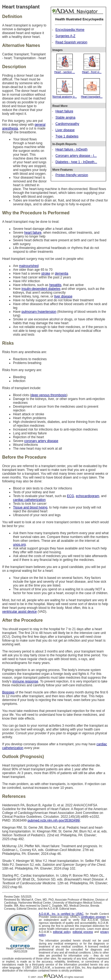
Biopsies (8, 692)
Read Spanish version (71, 42)
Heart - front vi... (92, 71)
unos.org (19, 545)
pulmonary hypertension (39, 312)
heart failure (33, 233)
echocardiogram (87, 496)
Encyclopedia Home (70, 30)
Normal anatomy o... (65, 95)
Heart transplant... (92, 95)
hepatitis (55, 285)
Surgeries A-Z (65, 36)
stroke (46, 273)
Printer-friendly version (72, 175)
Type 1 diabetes (67, 136)
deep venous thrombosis (49, 395)
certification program (93, 917)
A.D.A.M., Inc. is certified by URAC (61, 914)
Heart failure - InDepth (71, 149)
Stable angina (65, 118)
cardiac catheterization (29, 500)
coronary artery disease (41, 441)
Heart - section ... (65, 71)
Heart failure (64, 111)
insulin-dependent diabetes (41, 289)
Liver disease (65, 130)
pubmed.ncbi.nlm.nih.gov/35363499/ (54, 820)
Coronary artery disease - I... (76, 156)
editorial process (83, 932)
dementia (61, 273)
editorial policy (62, 932)
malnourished (29, 266)
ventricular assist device (19, 612)
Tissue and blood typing (30, 507)
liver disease (63, 296)
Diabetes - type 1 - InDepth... (76, 162)
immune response (25, 681)
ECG (71, 496)
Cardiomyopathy (67, 124)
